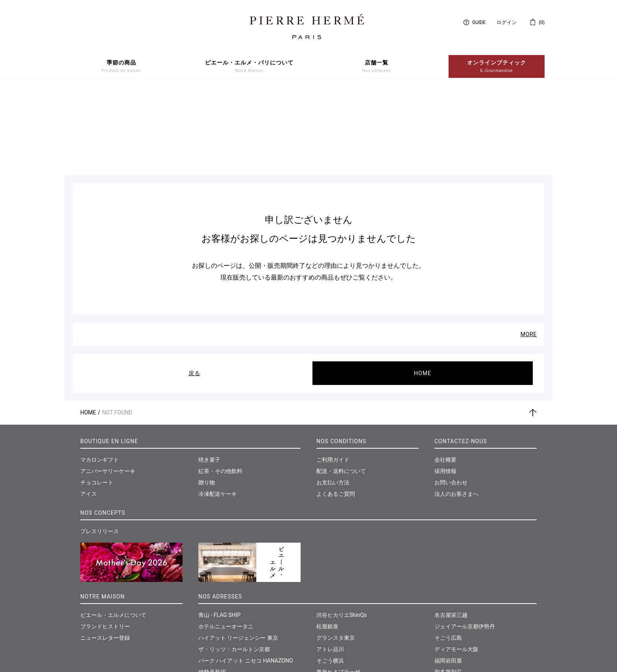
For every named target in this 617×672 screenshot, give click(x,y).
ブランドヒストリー (105, 542)
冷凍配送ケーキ (218, 409)
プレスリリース (100, 447)
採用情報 (445, 387)
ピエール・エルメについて (113, 530)
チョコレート (97, 398)
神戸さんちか (333, 622)
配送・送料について (341, 387)
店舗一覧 (376, 66)
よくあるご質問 (336, 409)
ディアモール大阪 (456, 565)
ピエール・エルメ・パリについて (249, 66)
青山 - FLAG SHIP (219, 530)
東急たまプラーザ (338, 587)
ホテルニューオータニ (226, 542)
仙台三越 (445, 599)
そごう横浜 (330, 576)
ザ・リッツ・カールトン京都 (234, 565)
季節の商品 (121, 66)
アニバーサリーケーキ (108, 387)
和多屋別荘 (448, 587)
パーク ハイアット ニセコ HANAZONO (246, 576)
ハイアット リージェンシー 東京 (238, 553)
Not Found (117, 328)
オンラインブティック (497, 66)
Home (88, 328)
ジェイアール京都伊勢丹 (465, 542)
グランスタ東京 (336, 553)
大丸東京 (209, 610)
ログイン (507, 22)
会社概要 (445, 375)
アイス (89, 409)
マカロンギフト (100, 375)
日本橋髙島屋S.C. (220, 599)
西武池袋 (209, 622)
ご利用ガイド (333, 375)
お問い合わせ (451, 398)
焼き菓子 (209, 375)
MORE (529, 250)
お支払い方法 (333, 398)
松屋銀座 (327, 542)
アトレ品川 (330, 565)
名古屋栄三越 (451, 530)
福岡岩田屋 (448, 576)
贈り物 (207, 398)
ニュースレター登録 (105, 553)
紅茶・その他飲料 (220, 387)
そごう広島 (448, 553)
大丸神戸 (327, 610)
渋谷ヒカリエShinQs (342, 530)
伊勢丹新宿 (212, 587)
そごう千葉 (330, 599)
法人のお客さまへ (456, 409)
